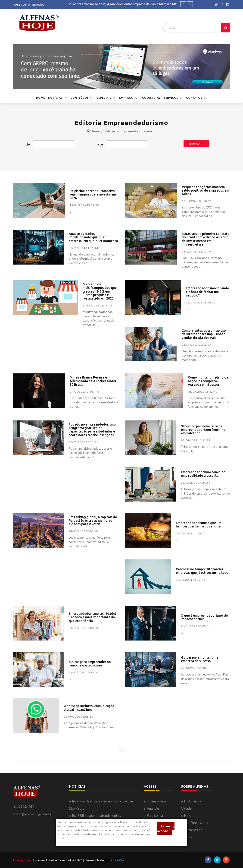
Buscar (196, 144)
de (28, 144)
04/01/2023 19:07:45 (84, 392)
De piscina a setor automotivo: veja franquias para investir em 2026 (93, 194)
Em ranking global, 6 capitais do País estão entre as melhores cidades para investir (93, 521)
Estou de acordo (166, 829)
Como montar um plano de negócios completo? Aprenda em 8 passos (208, 381)
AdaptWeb (118, 860)
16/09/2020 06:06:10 (78, 717)
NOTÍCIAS (58, 98)
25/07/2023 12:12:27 (196, 345)
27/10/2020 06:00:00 (196, 668)
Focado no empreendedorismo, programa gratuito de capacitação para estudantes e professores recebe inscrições (93, 430)
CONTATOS (197, 98)
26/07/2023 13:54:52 (201, 302)
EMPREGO (129, 98)
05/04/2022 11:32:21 (196, 440)
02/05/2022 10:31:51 (83, 442)
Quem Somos (157, 801)
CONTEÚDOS (82, 98)
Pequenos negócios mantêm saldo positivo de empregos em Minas (206, 191)
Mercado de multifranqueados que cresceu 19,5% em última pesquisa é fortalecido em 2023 (100, 291)
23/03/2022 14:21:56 (196, 483)
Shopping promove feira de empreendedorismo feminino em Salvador (203, 430)
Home (95, 131)
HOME (40, 98)
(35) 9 (15, 807)
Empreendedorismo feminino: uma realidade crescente (204, 474)
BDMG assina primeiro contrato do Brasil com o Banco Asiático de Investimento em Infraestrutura (206, 239)
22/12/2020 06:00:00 (83, 672)
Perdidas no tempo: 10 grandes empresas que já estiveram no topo (202, 571)
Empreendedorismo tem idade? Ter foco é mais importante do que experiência (93, 617)
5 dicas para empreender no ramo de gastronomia (90, 664)
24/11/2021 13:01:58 (83, 531)
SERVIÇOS (173, 98)
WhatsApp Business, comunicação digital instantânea (89, 708)
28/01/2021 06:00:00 (195, 626)
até (100, 144)
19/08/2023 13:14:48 (97, 305)
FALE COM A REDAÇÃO (29, 5)
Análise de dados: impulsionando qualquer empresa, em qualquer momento (93, 237)
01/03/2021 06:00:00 (83, 628)
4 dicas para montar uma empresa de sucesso (200, 659)
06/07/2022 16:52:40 (203, 392)
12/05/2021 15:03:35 (191, 580)
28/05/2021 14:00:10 (191, 533)
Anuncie (153, 808)
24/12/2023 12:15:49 (196, 251)
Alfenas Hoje (21, 860)
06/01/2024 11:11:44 (83, 248)
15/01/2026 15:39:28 (84, 205)
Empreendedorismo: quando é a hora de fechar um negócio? (207, 292)
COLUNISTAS (151, 98)
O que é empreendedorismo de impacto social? (204, 617)
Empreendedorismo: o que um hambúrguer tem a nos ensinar (199, 525)
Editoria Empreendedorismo (129, 131)
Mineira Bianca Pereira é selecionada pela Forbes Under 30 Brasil (93, 381)
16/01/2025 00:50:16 (197, 201)
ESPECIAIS (106, 98)
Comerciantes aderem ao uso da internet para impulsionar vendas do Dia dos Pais (204, 334)
